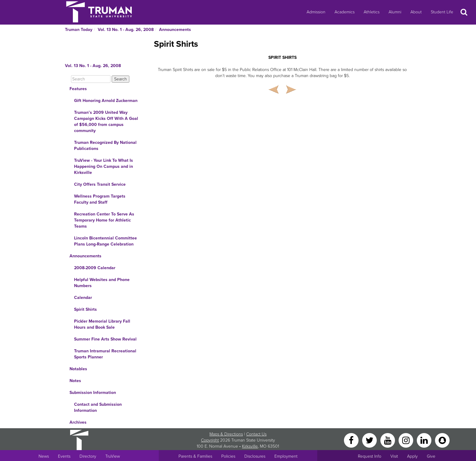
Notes (75, 381)
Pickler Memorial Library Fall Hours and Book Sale (102, 324)
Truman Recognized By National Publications (105, 146)
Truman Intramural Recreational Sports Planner (105, 354)
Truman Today (79, 30)
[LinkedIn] (425, 440)
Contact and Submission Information (98, 407)
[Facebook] (352, 440)
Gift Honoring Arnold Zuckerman (106, 101)
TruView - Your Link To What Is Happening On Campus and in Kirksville (104, 166)
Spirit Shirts (85, 309)
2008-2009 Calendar (95, 268)
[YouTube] (388, 440)
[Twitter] (370, 440)
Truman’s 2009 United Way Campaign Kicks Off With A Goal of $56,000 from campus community (106, 122)
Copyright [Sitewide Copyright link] (210, 440)
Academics (345, 12)
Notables (78, 369)
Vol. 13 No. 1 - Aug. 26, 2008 (126, 30)
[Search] (91, 79)
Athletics (372, 12)
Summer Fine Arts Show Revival (105, 339)
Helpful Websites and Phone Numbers (102, 283)
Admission (316, 12)
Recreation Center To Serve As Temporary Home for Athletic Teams (104, 220)
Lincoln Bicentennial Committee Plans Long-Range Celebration (105, 241)
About (416, 12)
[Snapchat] (442, 440)
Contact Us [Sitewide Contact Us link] (256, 434)
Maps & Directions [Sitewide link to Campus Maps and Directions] (226, 434)
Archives (78, 422)
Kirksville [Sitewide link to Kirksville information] (250, 446)
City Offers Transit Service (100, 184)
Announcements (175, 30)
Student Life (442, 12)
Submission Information (93, 393)
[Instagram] (406, 440)
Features (78, 89)
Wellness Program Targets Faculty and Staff (100, 199)
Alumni (395, 12)
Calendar (83, 298)
